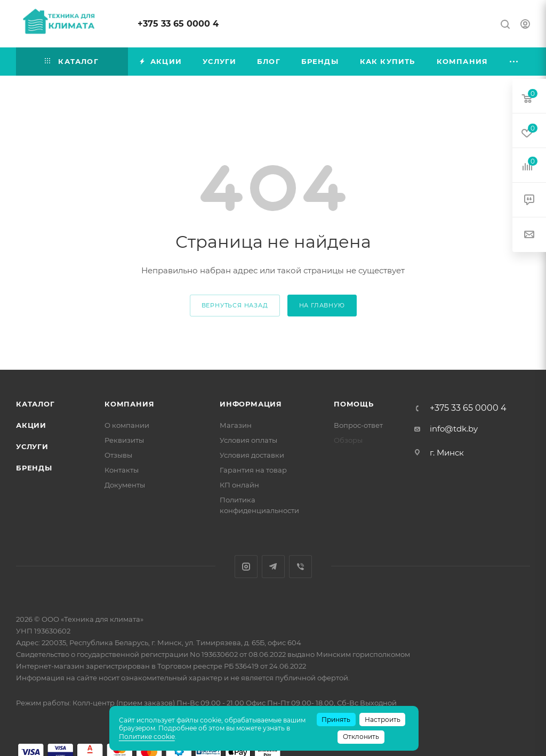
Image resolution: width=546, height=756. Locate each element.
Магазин (236, 425)
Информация (251, 404)
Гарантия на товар (253, 470)
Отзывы (118, 455)
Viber (300, 567)
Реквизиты (124, 440)
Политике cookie (147, 737)
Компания (129, 404)
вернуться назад (235, 305)
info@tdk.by (454, 429)
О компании (127, 425)
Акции (31, 425)
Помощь (354, 404)
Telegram (273, 567)
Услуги (32, 446)
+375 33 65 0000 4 (178, 24)
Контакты (122, 470)
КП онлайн (239, 485)
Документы (125, 485)
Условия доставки (252, 455)
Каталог (35, 404)
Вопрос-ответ (358, 425)
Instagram (246, 567)
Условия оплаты (248, 440)
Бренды (34, 468)
